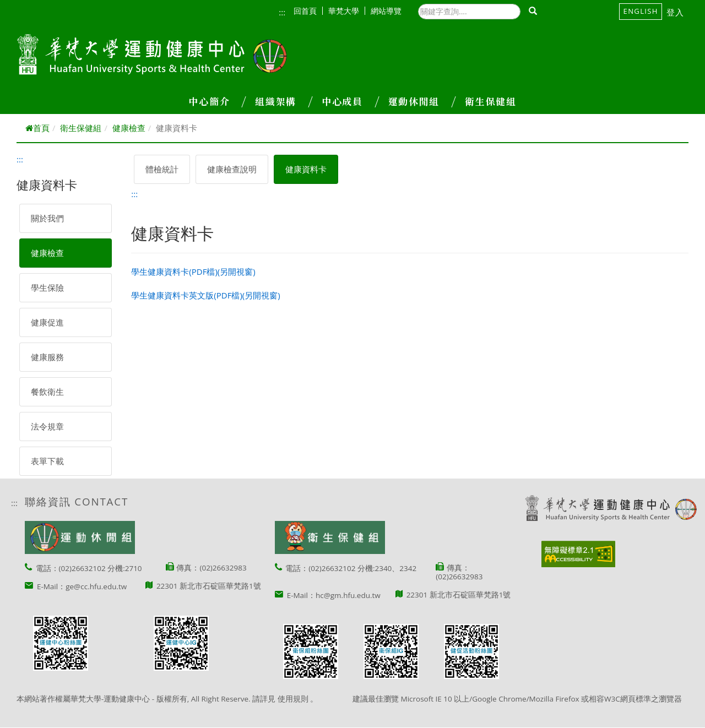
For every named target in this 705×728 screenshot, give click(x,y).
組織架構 (284, 101)
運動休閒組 (422, 101)
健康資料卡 (306, 169)
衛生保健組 (490, 101)
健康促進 (47, 322)
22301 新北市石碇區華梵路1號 (209, 586)
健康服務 (47, 357)
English (641, 11)
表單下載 (47, 461)
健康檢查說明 (232, 169)
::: (282, 12)
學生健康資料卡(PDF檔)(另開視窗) (193, 271)
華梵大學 (347, 11)
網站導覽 (386, 11)
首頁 (37, 128)
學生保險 (47, 287)
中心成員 (350, 101)
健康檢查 (129, 128)
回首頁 (308, 11)
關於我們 (47, 218)
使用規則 (293, 699)
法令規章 (47, 426)
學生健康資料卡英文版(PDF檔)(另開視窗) (205, 295)
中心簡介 (217, 101)
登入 (676, 12)
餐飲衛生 (47, 392)
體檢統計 (162, 169)
